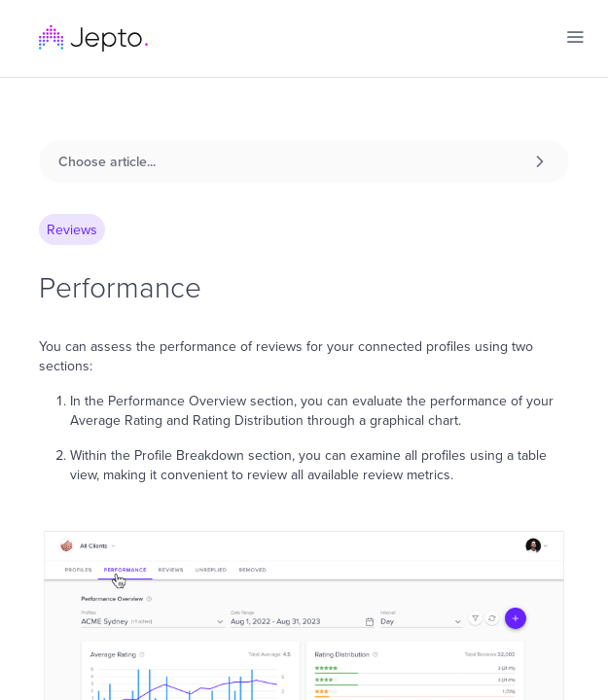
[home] (93, 38)
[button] (575, 37)
